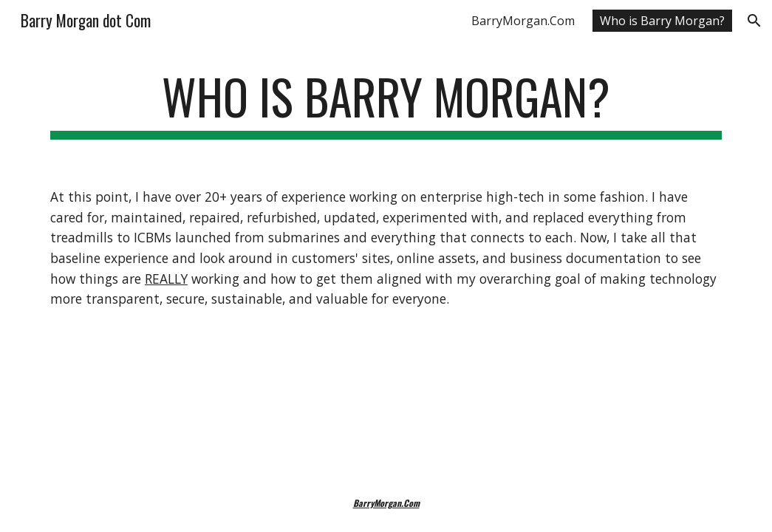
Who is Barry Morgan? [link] (662, 21)
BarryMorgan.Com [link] (523, 21)
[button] (754, 21)
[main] (386, 104)
